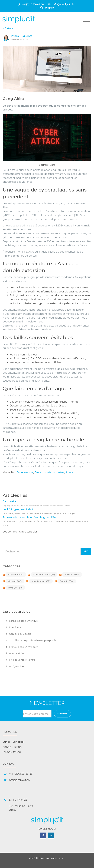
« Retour (8, 28)
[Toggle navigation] (87, 20)
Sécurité (67, 581)
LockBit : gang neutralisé (18, 509)
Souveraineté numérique (22, 621)
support (47, 8)
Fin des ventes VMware (21, 660)
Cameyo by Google (19, 634)
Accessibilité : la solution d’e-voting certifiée (29, 517)
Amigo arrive (15, 666)
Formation (72, 574)
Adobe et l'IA (15, 653)
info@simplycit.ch (61, 4)
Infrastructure (41, 581)
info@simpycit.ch (19, 780)
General (15, 581)
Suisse (69, 472)
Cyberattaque (25, 472)
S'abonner (62, 714)
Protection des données (49, 472)
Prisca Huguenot (22, 36)
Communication (44, 574)
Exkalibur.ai (14, 627)
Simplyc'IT (15, 588)
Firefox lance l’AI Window (22, 647)
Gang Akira (13, 99)
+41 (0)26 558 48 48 (31, 4)
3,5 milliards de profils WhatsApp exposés (31, 640)
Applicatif (16, 574)
